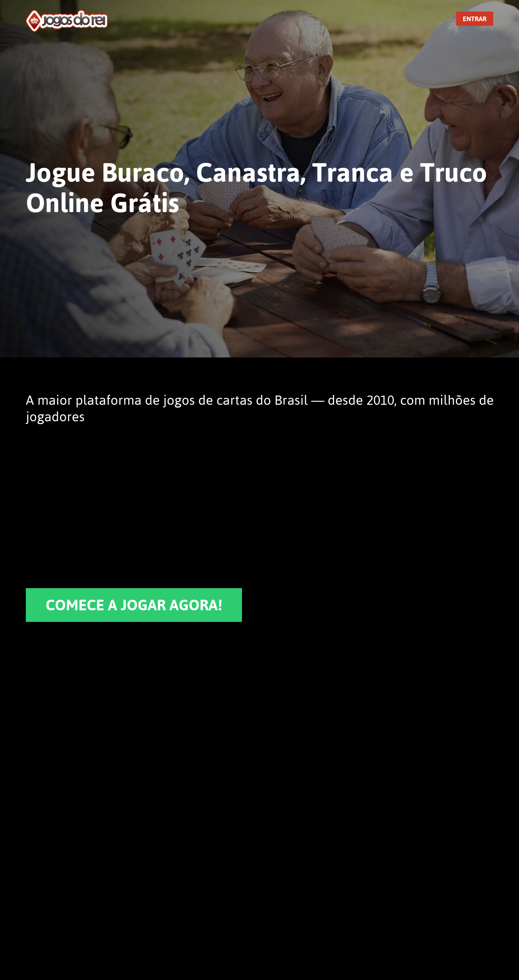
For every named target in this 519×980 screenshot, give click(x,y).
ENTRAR (475, 19)
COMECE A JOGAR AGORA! (134, 605)
